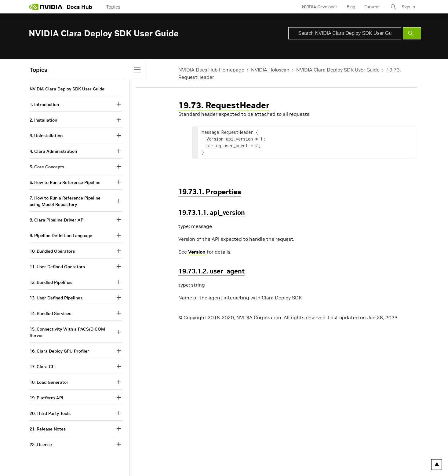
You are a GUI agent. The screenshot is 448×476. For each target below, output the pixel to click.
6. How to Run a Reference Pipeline (65, 182)
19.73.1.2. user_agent (211, 271)
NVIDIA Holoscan (270, 70)
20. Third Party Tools (50, 413)
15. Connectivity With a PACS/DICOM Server (67, 332)
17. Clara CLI (43, 367)
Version (197, 252)
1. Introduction (44, 104)
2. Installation (43, 120)
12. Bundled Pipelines (51, 282)
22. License (41, 445)
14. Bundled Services (50, 313)
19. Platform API (46, 398)
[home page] (46, 7)
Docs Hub (79, 7)
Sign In (408, 7)
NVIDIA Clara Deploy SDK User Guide (338, 70)
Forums (372, 7)
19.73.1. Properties (210, 192)
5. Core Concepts (47, 167)
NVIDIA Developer (320, 7)
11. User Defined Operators (57, 267)
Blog (351, 7)
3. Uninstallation (46, 136)
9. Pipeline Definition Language (61, 236)
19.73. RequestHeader (224, 105)
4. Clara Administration (53, 151)
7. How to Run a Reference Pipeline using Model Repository (65, 201)
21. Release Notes (48, 429)
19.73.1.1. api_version (212, 212)
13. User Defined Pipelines (56, 298)
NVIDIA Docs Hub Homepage (211, 70)
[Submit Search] (412, 33)
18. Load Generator (49, 382)
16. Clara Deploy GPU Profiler (59, 351)
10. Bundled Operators (52, 251)
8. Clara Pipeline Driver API (57, 220)
